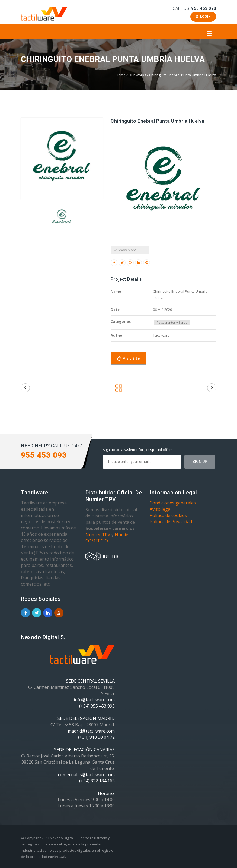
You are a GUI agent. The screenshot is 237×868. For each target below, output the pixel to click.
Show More (125, 250)
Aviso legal (161, 509)
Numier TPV (98, 535)
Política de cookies (168, 515)
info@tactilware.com (94, 700)
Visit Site (128, 358)
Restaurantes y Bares (172, 322)
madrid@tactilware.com (91, 731)
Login (203, 17)
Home (121, 75)
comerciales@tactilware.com (86, 775)
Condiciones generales (173, 503)
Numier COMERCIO (108, 538)
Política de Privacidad (171, 522)
